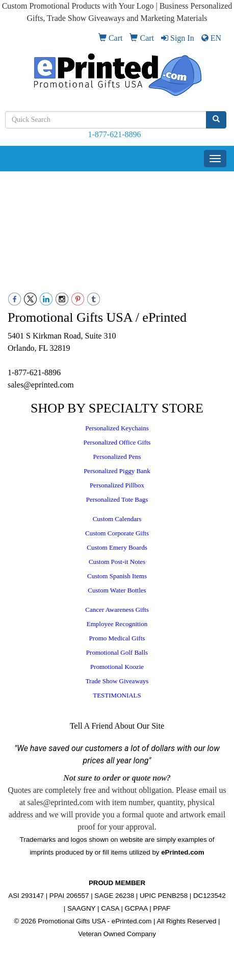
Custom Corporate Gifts (117, 533)
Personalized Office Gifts (117, 442)
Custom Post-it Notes (117, 562)
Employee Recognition (117, 624)
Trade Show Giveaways (117, 681)
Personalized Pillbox (117, 485)
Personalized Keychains (117, 428)
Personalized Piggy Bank (117, 471)
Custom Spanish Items (117, 576)
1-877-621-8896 (115, 134)
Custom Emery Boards (117, 547)
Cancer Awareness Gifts (117, 610)
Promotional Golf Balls (117, 652)
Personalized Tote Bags (117, 499)
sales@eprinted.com (41, 385)
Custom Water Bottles (117, 590)
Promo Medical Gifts (117, 638)
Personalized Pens (117, 457)
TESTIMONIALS (117, 695)
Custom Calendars (117, 519)
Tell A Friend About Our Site (117, 726)
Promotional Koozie (117, 667)
